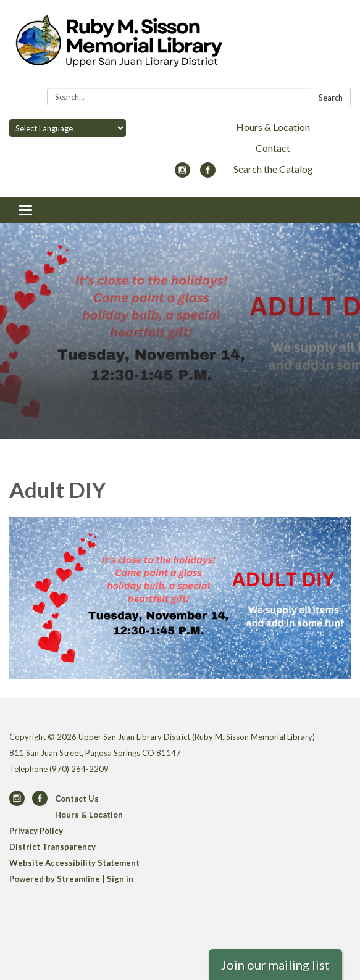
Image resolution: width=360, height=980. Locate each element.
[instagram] (182, 174)
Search (331, 98)
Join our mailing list (275, 965)
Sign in (120, 879)
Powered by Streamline (55, 879)
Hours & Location (273, 127)
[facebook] (208, 174)
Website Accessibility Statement (74, 863)
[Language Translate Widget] (68, 128)
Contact (273, 148)
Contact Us (77, 799)
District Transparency (52, 847)
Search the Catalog (273, 169)
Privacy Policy (36, 831)
